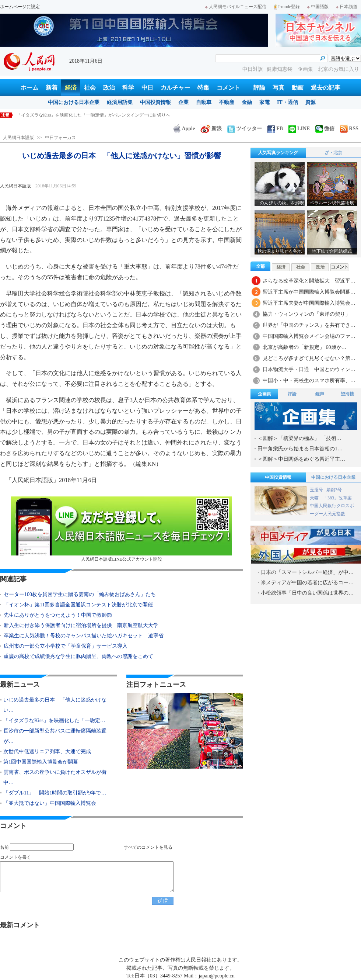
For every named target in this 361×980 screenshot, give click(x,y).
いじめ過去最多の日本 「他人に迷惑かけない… (55, 705)
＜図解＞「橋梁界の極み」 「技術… (299, 438)
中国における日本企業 (74, 102)
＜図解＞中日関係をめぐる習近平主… (301, 459)
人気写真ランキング (278, 153)
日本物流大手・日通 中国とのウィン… (309, 369)
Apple (184, 129)
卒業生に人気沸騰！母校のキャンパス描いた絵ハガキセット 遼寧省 (84, 636)
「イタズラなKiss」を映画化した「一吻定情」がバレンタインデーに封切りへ (93, 115)
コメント (228, 88)
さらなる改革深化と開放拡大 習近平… (309, 281)
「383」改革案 (337, 498)
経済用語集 (120, 102)
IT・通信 (288, 102)
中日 (147, 88)
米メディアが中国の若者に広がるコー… (307, 583)
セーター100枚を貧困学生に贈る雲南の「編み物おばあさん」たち (80, 594)
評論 (259, 88)
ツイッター (245, 129)
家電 (264, 102)
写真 (278, 88)
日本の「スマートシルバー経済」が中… (307, 572)
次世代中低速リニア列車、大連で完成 (47, 752)
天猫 (315, 498)
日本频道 (347, 7)
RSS (349, 129)
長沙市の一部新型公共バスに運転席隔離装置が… (55, 736)
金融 (247, 102)
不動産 (227, 102)
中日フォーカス (60, 138)
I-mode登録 (287, 7)
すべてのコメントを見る (148, 847)
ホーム (29, 88)
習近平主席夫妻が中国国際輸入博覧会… (309, 303)
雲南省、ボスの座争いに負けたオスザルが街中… (55, 777)
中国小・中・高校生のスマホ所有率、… (309, 380)
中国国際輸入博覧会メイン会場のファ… (309, 336)
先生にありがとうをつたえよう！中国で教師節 (58, 615)
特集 (203, 88)
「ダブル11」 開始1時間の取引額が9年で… (55, 793)
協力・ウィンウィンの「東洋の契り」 (306, 314)
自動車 (204, 102)
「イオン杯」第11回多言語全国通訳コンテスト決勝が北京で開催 (78, 605)
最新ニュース (20, 685)
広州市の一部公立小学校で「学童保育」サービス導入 (66, 646)
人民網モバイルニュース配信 (236, 7)
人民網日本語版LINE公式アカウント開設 (122, 529)
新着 (52, 88)
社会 (90, 88)
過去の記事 (326, 88)
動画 (298, 88)
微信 (325, 129)
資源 (311, 102)
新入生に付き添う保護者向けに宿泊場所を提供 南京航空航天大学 (81, 625)
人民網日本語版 (18, 138)
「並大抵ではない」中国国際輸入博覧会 (50, 803)
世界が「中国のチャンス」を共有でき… (309, 325)
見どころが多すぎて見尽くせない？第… (309, 358)
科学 (128, 88)
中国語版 (318, 7)
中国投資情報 (155, 102)
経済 (71, 88)
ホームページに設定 (20, 7)
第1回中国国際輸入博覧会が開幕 (41, 762)
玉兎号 (316, 490)
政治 (109, 88)
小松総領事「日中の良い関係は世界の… (307, 593)
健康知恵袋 (280, 69)
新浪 (211, 129)
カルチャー (175, 88)
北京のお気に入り (339, 69)
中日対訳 (253, 69)
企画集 (306, 69)
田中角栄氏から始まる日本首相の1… (300, 449)
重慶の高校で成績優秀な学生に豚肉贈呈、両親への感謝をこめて (78, 656)
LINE (299, 129)
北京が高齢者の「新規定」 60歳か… (305, 347)
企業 (183, 102)
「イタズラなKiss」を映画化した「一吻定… (54, 721)
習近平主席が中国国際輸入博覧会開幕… (309, 292)
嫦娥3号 (334, 490)
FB (275, 129)
